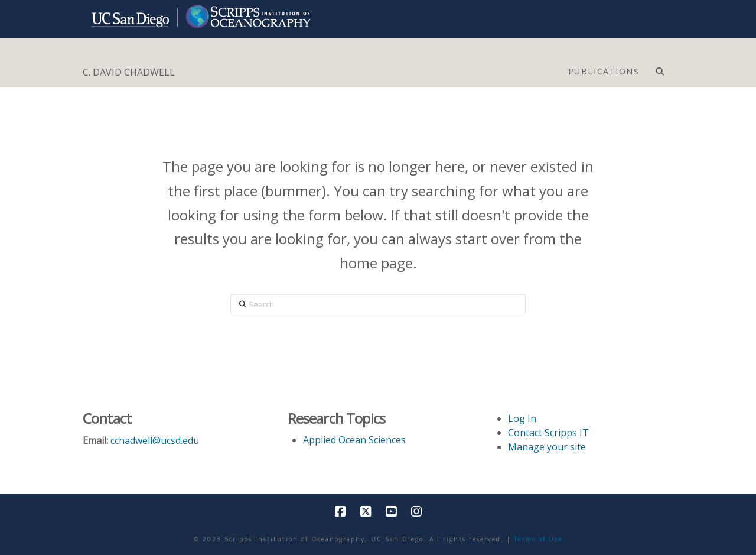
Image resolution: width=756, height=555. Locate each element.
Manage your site (547, 447)
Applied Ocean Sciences (354, 440)
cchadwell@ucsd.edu (155, 440)
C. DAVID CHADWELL (129, 72)
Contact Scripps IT (548, 433)
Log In (522, 418)
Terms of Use (538, 539)
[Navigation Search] (659, 69)
